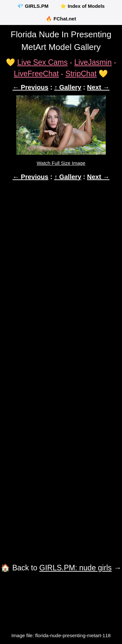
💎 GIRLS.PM (33, 6)
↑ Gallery (68, 87)
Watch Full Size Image (61, 163)
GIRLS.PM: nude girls (75, 568)
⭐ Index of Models (82, 6)
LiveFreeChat (36, 74)
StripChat (81, 74)
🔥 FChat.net (61, 19)
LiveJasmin (93, 62)
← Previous (31, 87)
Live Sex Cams (42, 62)
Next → (98, 87)
